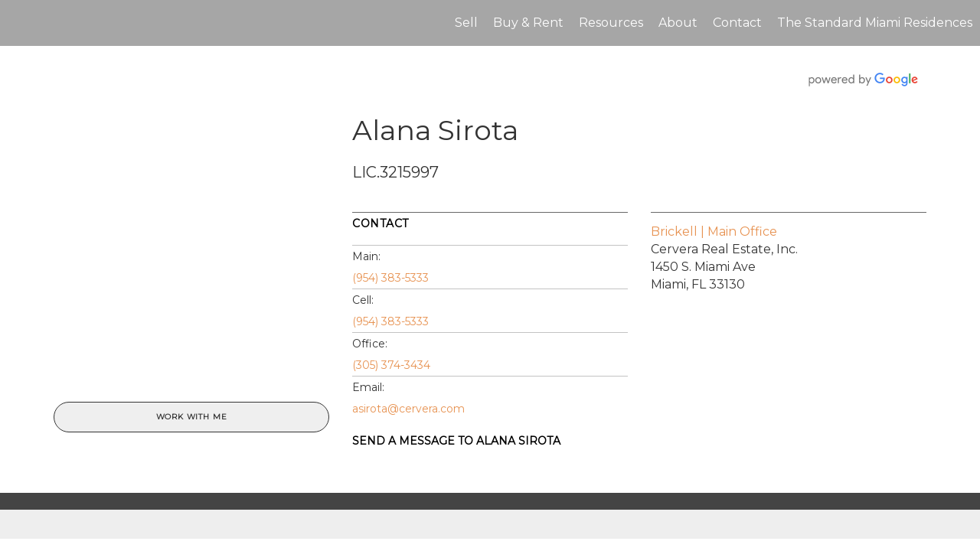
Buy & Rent (528, 23)
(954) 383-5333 (390, 278)
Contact (737, 23)
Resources (611, 23)
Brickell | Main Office (714, 231)
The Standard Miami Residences (875, 23)
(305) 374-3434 (391, 365)
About (678, 23)
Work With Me (192, 417)
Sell (466, 23)
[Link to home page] (20, 23)
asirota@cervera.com (408, 409)
